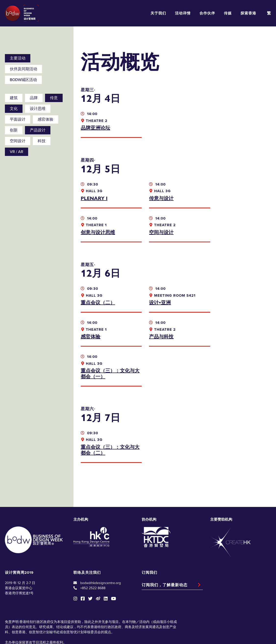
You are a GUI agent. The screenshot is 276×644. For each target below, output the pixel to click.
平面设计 (18, 119)
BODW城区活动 (23, 80)
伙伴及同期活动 (23, 69)
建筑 (14, 98)
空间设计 (18, 141)
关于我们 (158, 13)
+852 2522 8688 (93, 554)
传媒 (228, 13)
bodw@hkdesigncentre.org (101, 549)
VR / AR (17, 152)
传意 (54, 98)
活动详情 (183, 13)
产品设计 (38, 130)
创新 (14, 130)
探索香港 (248, 13)
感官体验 (46, 119)
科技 (42, 141)
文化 (14, 109)
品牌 (34, 98)
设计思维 (38, 109)
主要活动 (18, 58)
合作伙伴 (207, 13)
